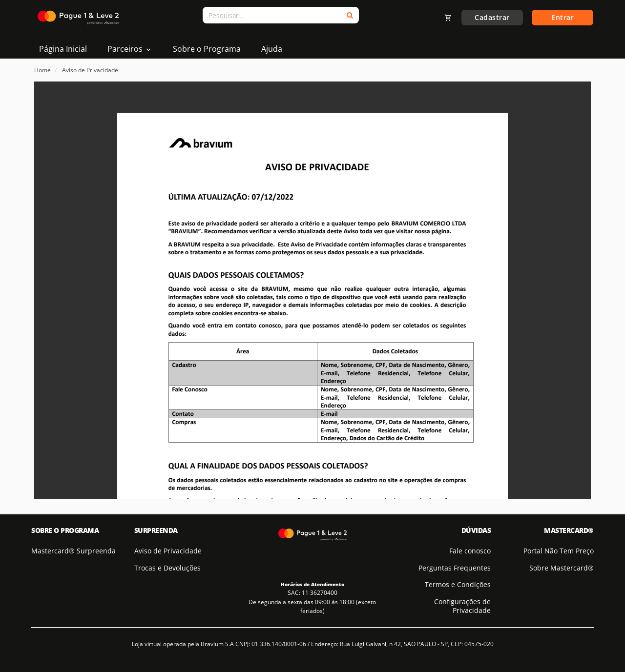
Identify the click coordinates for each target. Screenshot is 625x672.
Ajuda (272, 49)
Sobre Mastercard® (562, 568)
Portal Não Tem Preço (559, 551)
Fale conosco (470, 551)
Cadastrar (492, 17)
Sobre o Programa (207, 49)
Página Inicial (63, 49)
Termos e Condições (458, 584)
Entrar (562, 17)
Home (42, 70)
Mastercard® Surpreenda (73, 551)
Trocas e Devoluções (167, 568)
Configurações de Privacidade (462, 606)
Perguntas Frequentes (455, 568)
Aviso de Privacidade (90, 70)
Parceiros (130, 49)
